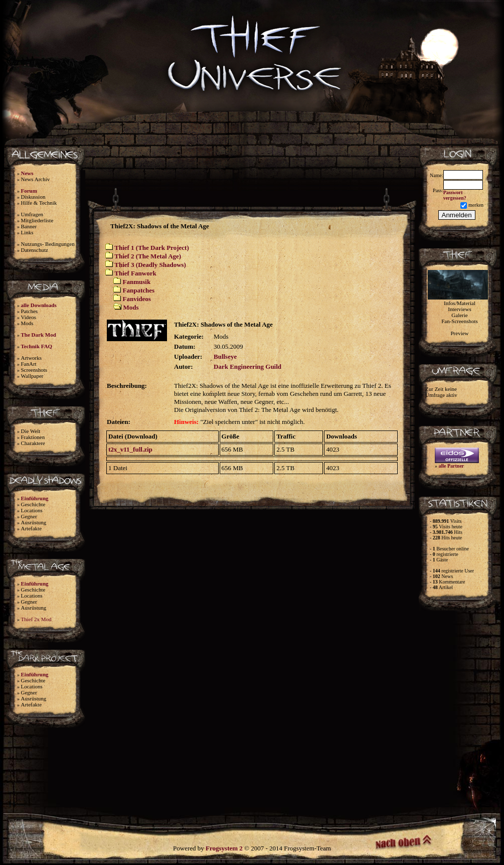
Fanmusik (137, 282)
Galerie (459, 315)
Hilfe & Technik (39, 203)
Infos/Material (460, 303)
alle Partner (452, 466)
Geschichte (33, 504)
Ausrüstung (34, 522)
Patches (30, 311)
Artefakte (32, 528)
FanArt (29, 364)
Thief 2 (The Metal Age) (148, 256)
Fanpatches (139, 290)
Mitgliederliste (37, 220)
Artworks (32, 358)
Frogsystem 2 (224, 848)
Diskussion (33, 197)
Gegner (29, 516)
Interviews (459, 309)
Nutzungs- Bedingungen (48, 244)
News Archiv (36, 179)
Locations (32, 510)
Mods (27, 323)
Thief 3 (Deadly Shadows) (150, 265)
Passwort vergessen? (455, 195)
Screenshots (34, 370)
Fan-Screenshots (460, 321)
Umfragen (32, 214)
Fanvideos (137, 299)
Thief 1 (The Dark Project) (152, 248)
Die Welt (31, 431)
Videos (29, 317)
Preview (459, 333)
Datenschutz (35, 250)
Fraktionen (33, 437)
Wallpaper (32, 376)
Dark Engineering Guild (247, 367)
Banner (29, 226)
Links (27, 232)
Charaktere (33, 443)
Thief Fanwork (135, 273)
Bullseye (225, 356)
